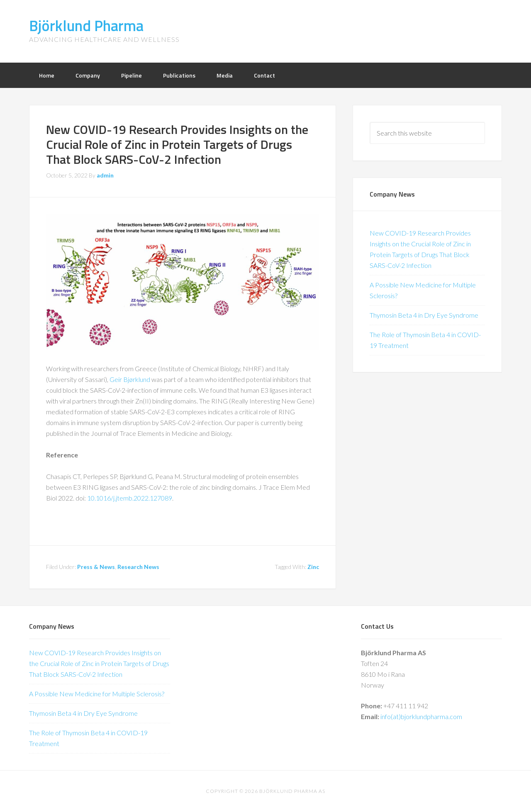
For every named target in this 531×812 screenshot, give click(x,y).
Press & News (96, 567)
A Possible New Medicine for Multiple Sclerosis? (97, 694)
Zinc (313, 567)
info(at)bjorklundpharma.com (421, 716)
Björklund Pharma (86, 26)
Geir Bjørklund (130, 379)
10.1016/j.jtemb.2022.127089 (130, 498)
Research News (138, 567)
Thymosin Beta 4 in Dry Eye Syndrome (424, 315)
